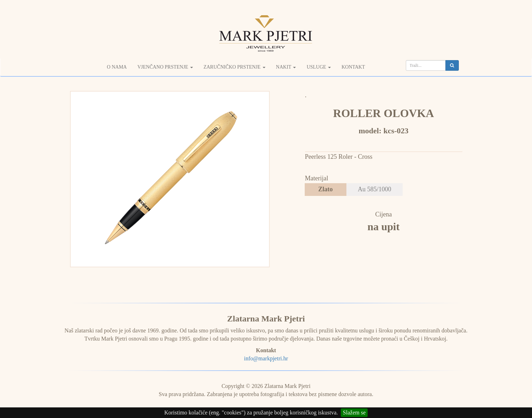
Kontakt (353, 67)
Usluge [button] (319, 67)
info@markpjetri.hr (266, 358)
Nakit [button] (286, 67)
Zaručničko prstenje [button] (235, 67)
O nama (117, 67)
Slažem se (354, 413)
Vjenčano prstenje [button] (165, 67)
